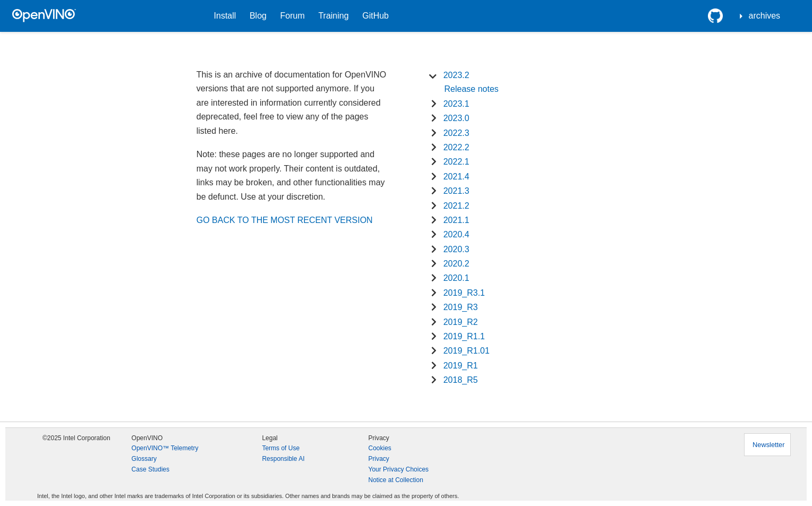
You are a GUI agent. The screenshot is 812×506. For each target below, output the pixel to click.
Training (333, 16)
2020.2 (456, 264)
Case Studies (151, 469)
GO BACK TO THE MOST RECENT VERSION (285, 220)
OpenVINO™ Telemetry (165, 448)
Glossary (144, 459)
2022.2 (456, 147)
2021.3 (456, 191)
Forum (293, 16)
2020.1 (456, 278)
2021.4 (456, 177)
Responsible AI (283, 459)
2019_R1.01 (467, 351)
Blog (258, 16)
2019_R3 (461, 307)
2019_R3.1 (464, 293)
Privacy (378, 459)
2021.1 (456, 220)
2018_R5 (461, 380)
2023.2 (456, 75)
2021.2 (456, 206)
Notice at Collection (395, 480)
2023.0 (456, 118)
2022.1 (456, 162)
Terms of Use (281, 448)
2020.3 (456, 249)
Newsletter (768, 445)
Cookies (379, 448)
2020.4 (456, 234)
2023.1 (456, 104)
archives (765, 16)
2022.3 (456, 133)
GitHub (375, 16)
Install (225, 16)
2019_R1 (461, 366)
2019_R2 (461, 322)
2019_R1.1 (464, 336)
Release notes (472, 89)
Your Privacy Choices (398, 469)
